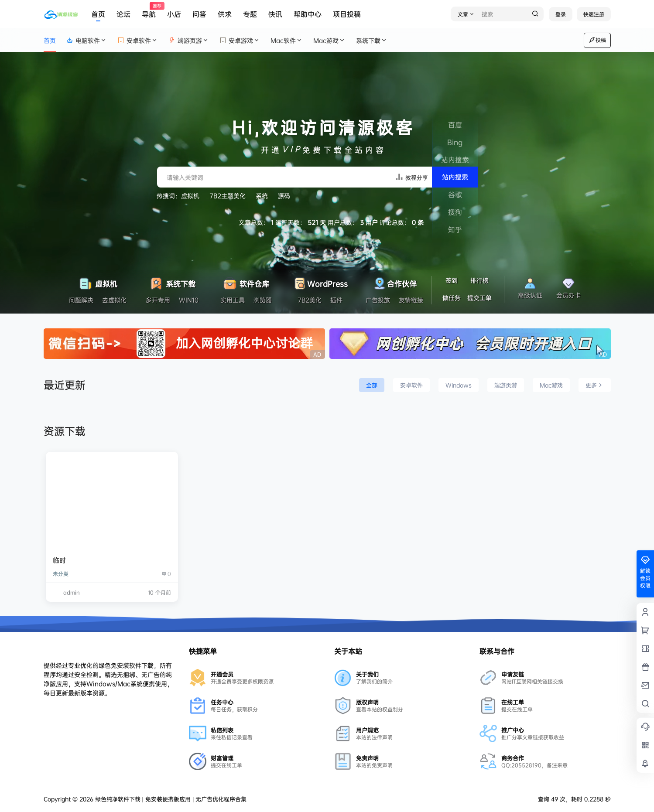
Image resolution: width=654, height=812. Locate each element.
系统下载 (372, 40)
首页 (98, 14)
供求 (225, 14)
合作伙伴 (394, 281)
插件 (336, 300)
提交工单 (479, 298)
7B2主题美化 (228, 196)
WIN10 (189, 300)
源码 (284, 196)
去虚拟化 (114, 300)
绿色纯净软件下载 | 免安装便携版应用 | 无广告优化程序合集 (170, 799)
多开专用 (158, 300)
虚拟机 (190, 196)
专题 (250, 14)
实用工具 (233, 300)
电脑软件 (87, 40)
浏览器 (263, 300)
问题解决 (81, 300)
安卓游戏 (240, 40)
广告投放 (378, 300)
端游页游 (189, 40)
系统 (262, 196)
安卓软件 (138, 40)
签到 (452, 280)
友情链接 (411, 300)
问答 (199, 14)
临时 (59, 560)
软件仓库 (246, 281)
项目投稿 (347, 14)
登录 (561, 14)
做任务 (452, 298)
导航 (149, 11)
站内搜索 (455, 177)
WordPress (320, 281)
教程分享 (411, 177)
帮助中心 (308, 14)
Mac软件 (287, 40)
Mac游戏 (329, 40)
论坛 (123, 14)
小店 (174, 14)
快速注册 (594, 14)
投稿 (597, 40)
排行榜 (479, 280)
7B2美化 (310, 300)
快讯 (275, 14)
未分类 (61, 574)
